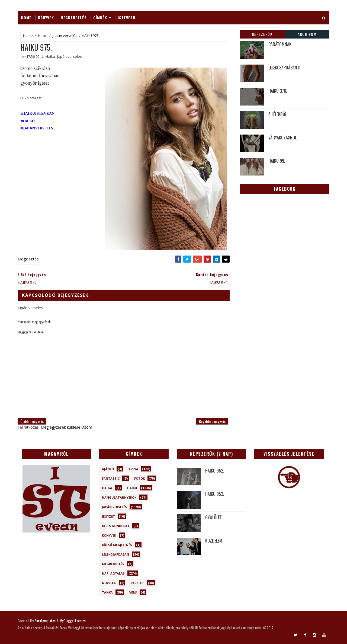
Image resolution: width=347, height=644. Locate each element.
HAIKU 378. (278, 91)
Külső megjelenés (117, 545)
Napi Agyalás (113, 573)
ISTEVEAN (126, 17)
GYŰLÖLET (213, 517)
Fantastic (111, 478)
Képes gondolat (116, 526)
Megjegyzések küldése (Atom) (67, 427)
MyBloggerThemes (73, 621)
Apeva (133, 469)
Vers (133, 592)
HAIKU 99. (277, 161)
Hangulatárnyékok (119, 497)
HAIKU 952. (215, 471)
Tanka (107, 592)
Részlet (137, 583)
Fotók (139, 478)
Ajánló (108, 469)
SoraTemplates (45, 621)
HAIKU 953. (215, 494)
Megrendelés (74, 17)
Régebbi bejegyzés (212, 421)
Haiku (43, 36)
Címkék (100, 17)
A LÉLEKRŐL (278, 114)
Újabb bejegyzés (32, 421)
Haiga (107, 488)
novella (109, 583)
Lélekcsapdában (115, 554)
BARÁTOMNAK (280, 44)
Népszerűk (262, 34)
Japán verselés (65, 36)
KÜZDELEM (214, 541)
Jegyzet (108, 516)
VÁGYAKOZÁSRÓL (282, 138)
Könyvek (46, 17)
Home (26, 17)
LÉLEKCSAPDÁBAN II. (285, 68)
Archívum (307, 34)
